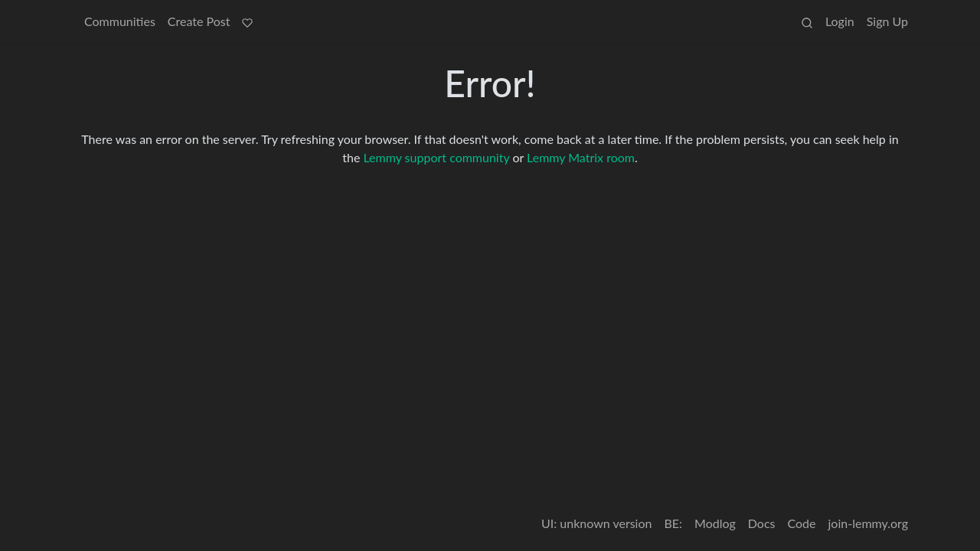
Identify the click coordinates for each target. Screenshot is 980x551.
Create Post (199, 21)
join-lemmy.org (868, 523)
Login (840, 21)
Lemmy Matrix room (581, 157)
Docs (762, 523)
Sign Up (887, 21)
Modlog (715, 523)
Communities (120, 21)
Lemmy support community (436, 157)
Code (802, 523)
